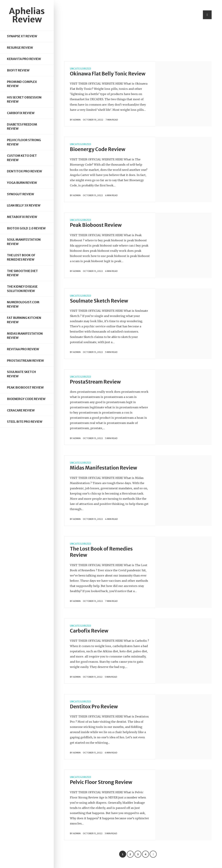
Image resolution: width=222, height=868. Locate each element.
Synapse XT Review (22, 36)
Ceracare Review (21, 410)
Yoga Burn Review (22, 183)
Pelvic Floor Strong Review (24, 142)
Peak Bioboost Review (25, 388)
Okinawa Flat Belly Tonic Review (108, 74)
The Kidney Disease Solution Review (22, 289)
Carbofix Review (21, 113)
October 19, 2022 (93, 120)
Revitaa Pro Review (23, 349)
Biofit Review (18, 70)
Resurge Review (20, 48)
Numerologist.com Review (23, 304)
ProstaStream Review (25, 361)
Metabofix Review (22, 217)
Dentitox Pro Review (24, 171)
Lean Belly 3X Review (24, 205)
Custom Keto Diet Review (22, 158)
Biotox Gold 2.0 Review (26, 228)
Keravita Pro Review (24, 59)
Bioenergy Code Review (26, 399)
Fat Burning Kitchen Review (24, 320)
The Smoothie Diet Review (22, 273)
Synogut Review (20, 194)
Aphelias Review (27, 15)
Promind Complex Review (22, 84)
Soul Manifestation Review (24, 242)
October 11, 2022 (93, 677)
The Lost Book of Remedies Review (21, 257)
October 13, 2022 (93, 195)
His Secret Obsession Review (24, 100)
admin (77, 120)
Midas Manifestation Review (25, 336)
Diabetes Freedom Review (22, 127)
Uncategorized (80, 69)
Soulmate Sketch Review (21, 374)
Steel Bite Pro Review (25, 422)
